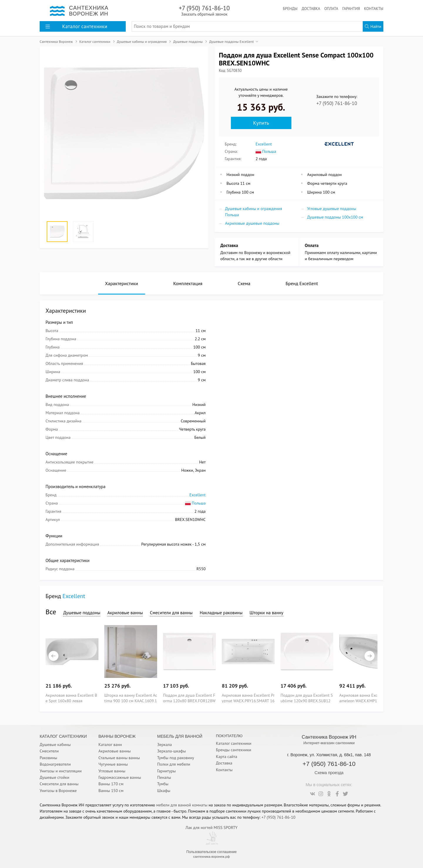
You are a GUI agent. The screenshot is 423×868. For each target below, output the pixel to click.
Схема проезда (329, 773)
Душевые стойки (54, 777)
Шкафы (164, 791)
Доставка (311, 9)
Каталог (76, 26)
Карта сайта (227, 757)
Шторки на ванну (267, 612)
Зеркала (164, 745)
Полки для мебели (174, 764)
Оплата (331, 9)
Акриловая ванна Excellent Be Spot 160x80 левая (71, 698)
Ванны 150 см (111, 791)
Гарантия (351, 9)
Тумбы (163, 784)
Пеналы (164, 777)
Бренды (290, 9)
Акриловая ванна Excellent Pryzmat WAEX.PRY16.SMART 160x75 (248, 698)
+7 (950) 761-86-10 (204, 10)
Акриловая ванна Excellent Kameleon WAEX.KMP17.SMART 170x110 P (366, 698)
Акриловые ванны (125, 612)
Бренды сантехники (234, 750)
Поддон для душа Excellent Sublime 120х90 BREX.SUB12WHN (307, 698)
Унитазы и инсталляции (61, 771)
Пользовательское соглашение (211, 852)
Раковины (48, 758)
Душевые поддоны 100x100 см (335, 217)
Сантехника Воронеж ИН (329, 737)
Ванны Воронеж (117, 736)
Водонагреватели (55, 764)
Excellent (264, 144)
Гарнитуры (166, 771)
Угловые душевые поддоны (332, 209)
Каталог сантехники (234, 743)
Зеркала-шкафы (172, 751)
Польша (266, 151)
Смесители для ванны (171, 612)
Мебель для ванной (180, 736)
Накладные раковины (221, 612)
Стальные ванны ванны (119, 758)
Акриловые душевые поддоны (252, 223)
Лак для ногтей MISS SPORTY (211, 828)
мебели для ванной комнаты (182, 805)
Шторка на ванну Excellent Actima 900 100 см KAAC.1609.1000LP (131, 698)
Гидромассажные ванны (120, 777)
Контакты (374, 9)
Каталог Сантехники (63, 736)
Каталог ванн (110, 745)
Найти (373, 26)
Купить (261, 123)
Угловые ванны (112, 771)
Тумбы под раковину (176, 758)
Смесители (49, 751)
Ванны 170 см (111, 784)
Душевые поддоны (82, 612)
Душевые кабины (55, 745)
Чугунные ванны (113, 764)
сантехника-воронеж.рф (212, 857)
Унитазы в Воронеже (58, 791)
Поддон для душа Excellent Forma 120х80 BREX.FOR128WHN (189, 698)
